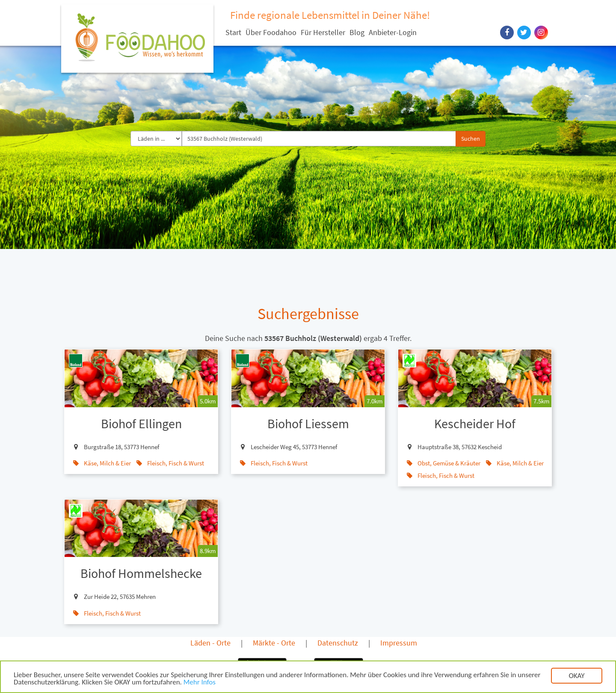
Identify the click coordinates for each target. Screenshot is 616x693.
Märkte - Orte (274, 643)
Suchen (471, 139)
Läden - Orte (210, 643)
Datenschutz (338, 643)
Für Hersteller (323, 32)
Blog (357, 32)
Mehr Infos (200, 683)
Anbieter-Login (393, 32)
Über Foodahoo (271, 32)
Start (233, 32)
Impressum (399, 643)
